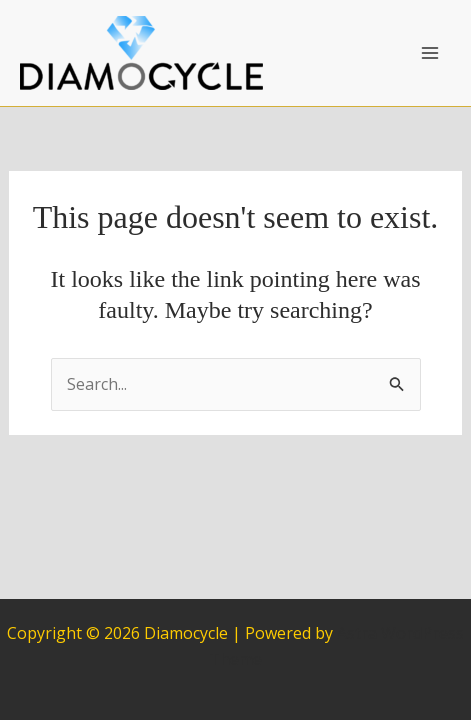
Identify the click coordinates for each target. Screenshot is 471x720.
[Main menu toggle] (430, 53)
